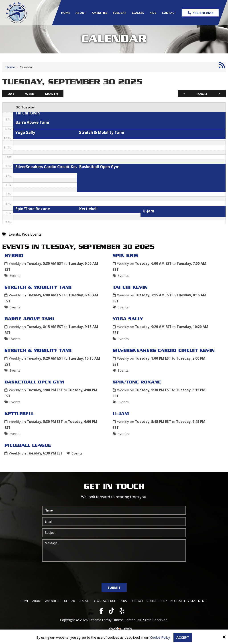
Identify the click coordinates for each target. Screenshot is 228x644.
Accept (183, 637)
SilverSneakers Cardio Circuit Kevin (164, 351)
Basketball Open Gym (34, 382)
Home (10, 67)
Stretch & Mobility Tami (38, 287)
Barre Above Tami (29, 319)
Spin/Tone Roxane (137, 382)
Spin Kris (125, 256)
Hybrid (14, 256)
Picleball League (28, 446)
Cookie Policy (160, 637)
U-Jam (121, 414)
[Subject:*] (114, 533)
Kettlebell (19, 414)
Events (15, 275)
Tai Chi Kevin (130, 287)
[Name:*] (114, 510)
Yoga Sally (128, 319)
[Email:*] (114, 522)
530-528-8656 (200, 13)
